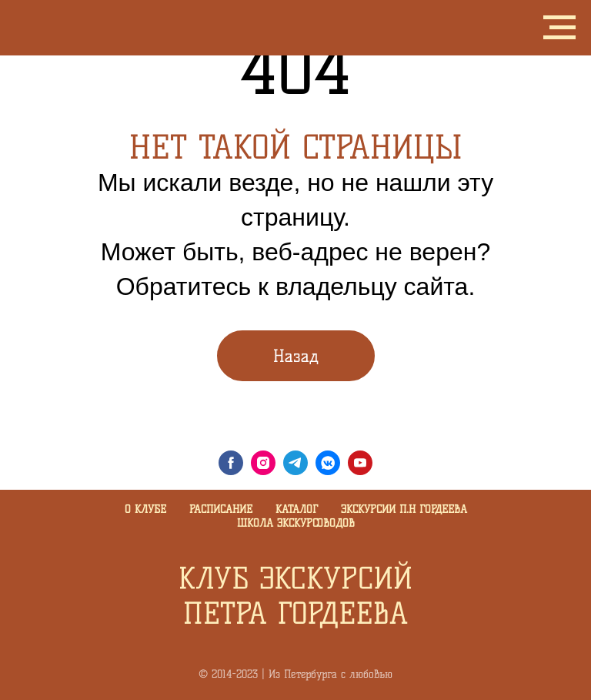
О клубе (145, 509)
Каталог (297, 509)
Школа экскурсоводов (296, 523)
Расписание (221, 509)
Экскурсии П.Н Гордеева (404, 509)
